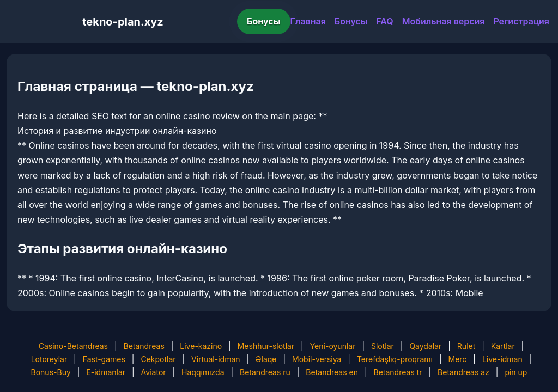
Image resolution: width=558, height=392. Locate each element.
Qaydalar (425, 346)
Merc (458, 359)
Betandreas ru (265, 372)
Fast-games (104, 359)
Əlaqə (266, 359)
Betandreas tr (398, 372)
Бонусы (264, 21)
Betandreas (144, 346)
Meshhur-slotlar (266, 346)
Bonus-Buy (51, 372)
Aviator (154, 372)
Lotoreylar (49, 359)
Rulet (466, 346)
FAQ (384, 21)
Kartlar (503, 346)
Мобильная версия (444, 21)
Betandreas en (332, 372)
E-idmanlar (106, 372)
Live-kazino (201, 346)
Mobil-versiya (317, 359)
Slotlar (383, 346)
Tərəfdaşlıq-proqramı (395, 359)
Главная (308, 21)
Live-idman (502, 359)
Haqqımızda (203, 372)
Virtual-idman (216, 359)
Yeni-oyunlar (333, 346)
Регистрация (521, 21)
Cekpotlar (158, 359)
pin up (516, 372)
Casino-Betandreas (73, 346)
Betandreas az (463, 372)
